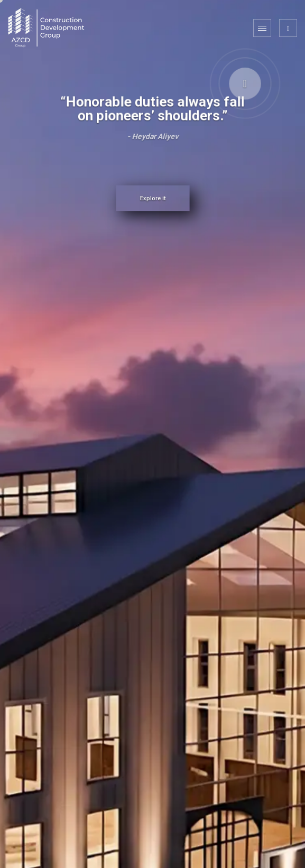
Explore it (152, 199)
